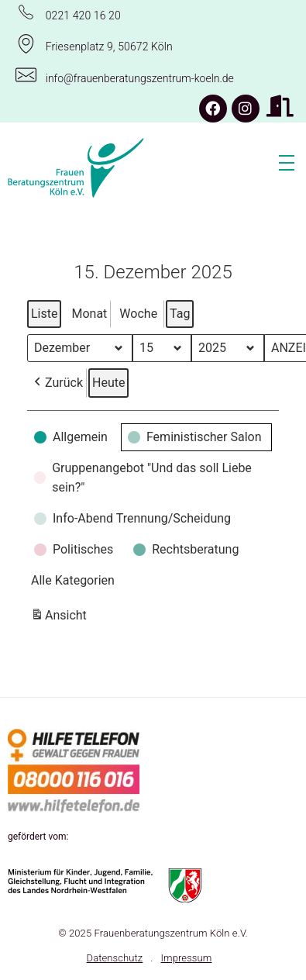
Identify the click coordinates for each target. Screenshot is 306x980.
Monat (89, 314)
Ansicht (60, 618)
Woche (138, 314)
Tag (180, 314)
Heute (108, 383)
